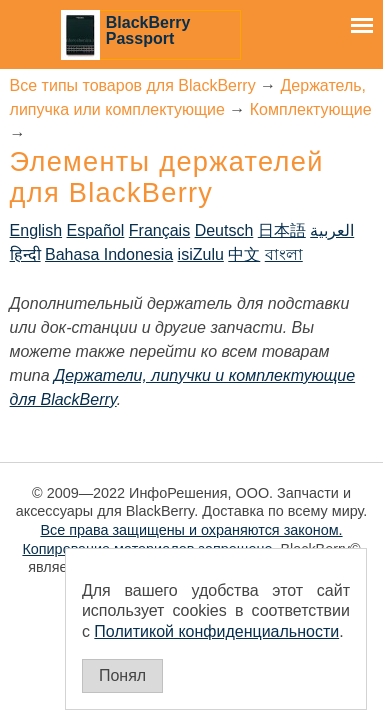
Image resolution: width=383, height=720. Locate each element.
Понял (122, 675)
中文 (244, 254)
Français (159, 230)
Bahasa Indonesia (109, 254)
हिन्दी (25, 254)
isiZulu (201, 254)
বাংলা (284, 254)
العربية (332, 230)
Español (96, 230)
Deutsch (224, 230)
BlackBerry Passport (148, 30)
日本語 (282, 230)
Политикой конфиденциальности (216, 631)
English (36, 230)
